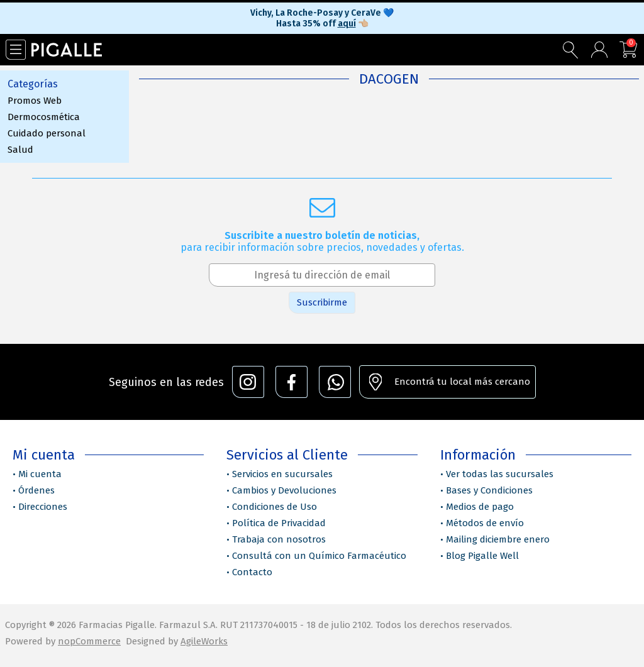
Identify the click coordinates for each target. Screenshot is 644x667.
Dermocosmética (44, 117)
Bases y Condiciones (489, 490)
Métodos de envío (485, 523)
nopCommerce (89, 641)
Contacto (252, 572)
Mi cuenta (40, 474)
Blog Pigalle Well (482, 556)
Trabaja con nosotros (279, 539)
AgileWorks (204, 641)
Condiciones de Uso (275, 507)
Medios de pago (480, 507)
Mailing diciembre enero (498, 539)
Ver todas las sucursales (500, 474)
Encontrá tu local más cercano (462, 382)
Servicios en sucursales (282, 474)
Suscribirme (322, 302)
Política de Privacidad (279, 523)
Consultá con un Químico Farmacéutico (319, 556)
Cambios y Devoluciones (284, 490)
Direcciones (43, 507)
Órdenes (36, 490)
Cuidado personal (47, 133)
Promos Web (35, 101)
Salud (20, 150)
